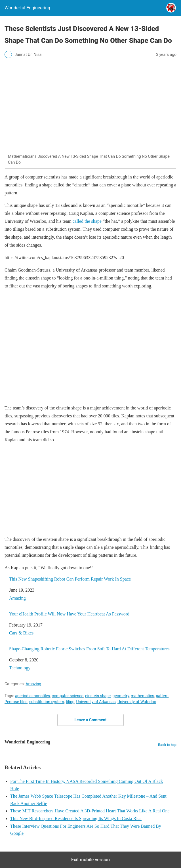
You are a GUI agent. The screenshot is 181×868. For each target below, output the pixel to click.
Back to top (167, 745)
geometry (121, 696)
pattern (162, 696)
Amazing (17, 598)
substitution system (47, 702)
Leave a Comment (91, 720)
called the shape (87, 221)
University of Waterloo (137, 702)
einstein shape (98, 696)
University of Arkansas (96, 702)
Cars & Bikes (21, 633)
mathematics (142, 696)
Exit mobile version (90, 860)
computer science (68, 696)
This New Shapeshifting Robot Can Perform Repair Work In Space (70, 579)
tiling (70, 702)
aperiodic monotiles (32, 696)
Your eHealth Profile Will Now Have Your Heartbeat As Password (69, 614)
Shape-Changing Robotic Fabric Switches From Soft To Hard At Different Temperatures (89, 649)
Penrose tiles (16, 702)
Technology (20, 668)
